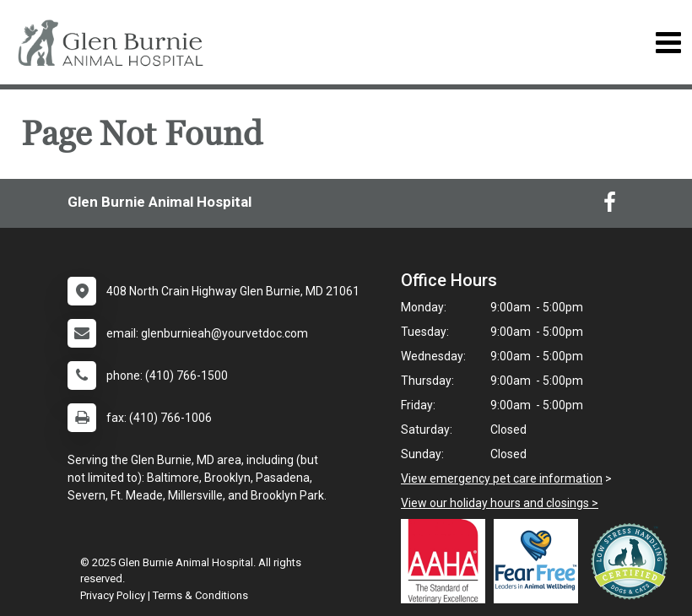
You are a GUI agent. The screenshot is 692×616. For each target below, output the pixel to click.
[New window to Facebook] (610, 206)
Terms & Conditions (200, 595)
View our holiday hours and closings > (500, 503)
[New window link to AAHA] (447, 561)
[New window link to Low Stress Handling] (633, 561)
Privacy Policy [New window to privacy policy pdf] (113, 595)
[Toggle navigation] (668, 43)
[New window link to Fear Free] (540, 561)
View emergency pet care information (502, 478)
